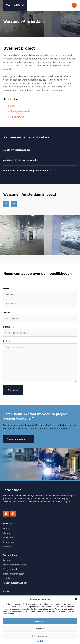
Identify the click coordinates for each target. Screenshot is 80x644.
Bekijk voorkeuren (40, 636)
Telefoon (7, 313)
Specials (8, 578)
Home (6, 528)
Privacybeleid (40, 641)
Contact (7, 547)
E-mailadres (9, 327)
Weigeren (40, 629)
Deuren (9, 106)
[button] (76, 599)
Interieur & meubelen (14, 574)
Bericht (7, 341)
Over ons (8, 533)
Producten (9, 542)
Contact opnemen (16, 439)
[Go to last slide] (6, 204)
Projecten (8, 538)
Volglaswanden (14, 117)
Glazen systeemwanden (15, 583)
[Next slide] (14, 204)
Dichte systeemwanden (17, 111)
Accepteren (40, 621)
